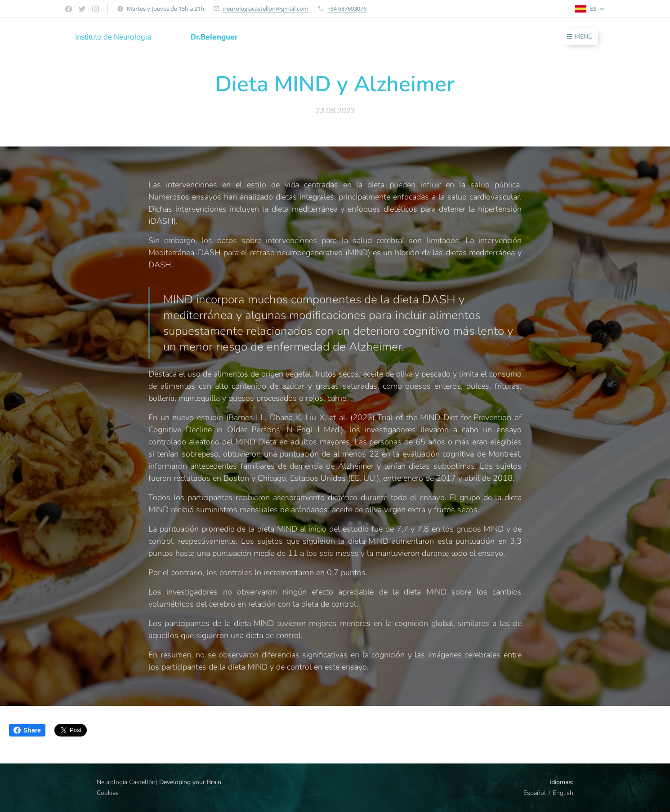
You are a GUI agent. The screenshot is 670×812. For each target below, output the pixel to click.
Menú (580, 37)
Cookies (108, 793)
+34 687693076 (347, 9)
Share (27, 730)
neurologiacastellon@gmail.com (266, 9)
